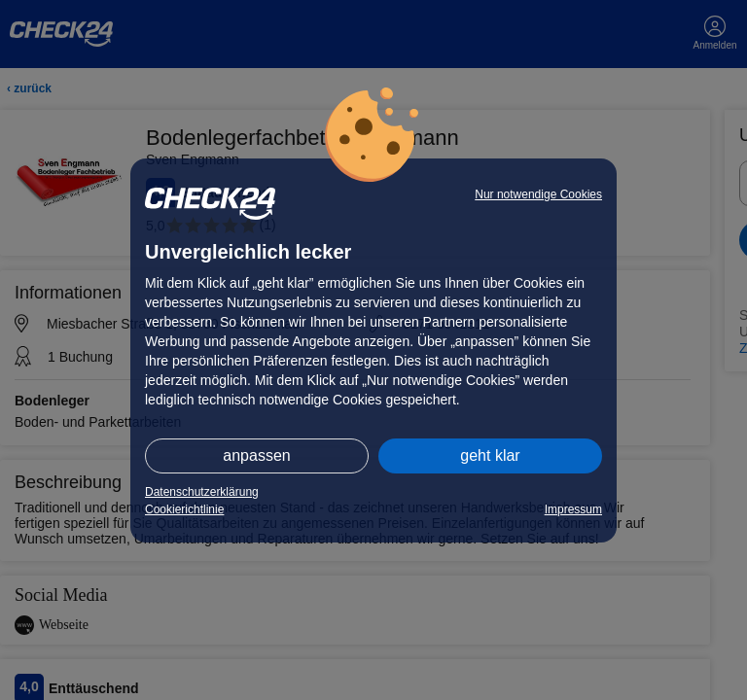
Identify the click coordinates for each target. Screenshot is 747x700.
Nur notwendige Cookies (538, 194)
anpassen (256, 455)
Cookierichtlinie (184, 509)
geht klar (490, 455)
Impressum (573, 509)
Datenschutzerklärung (202, 492)
